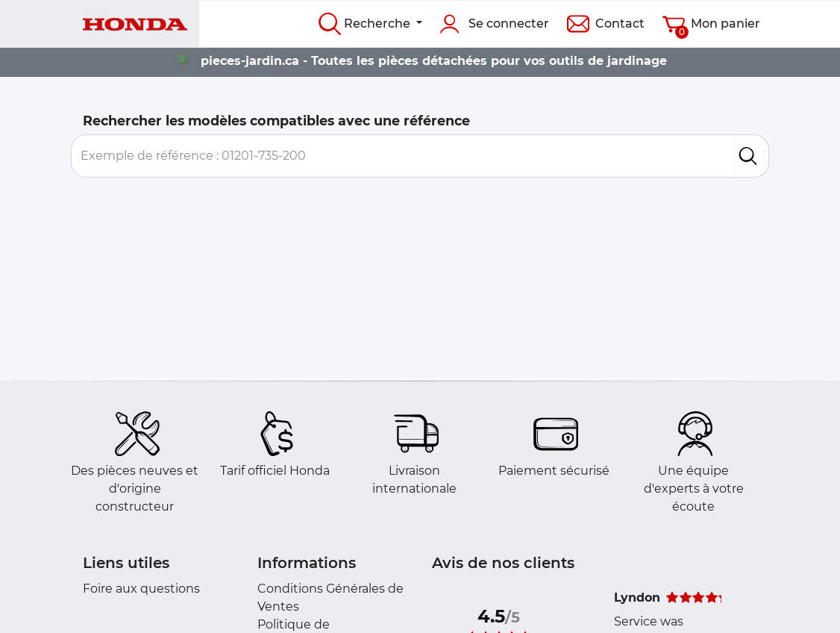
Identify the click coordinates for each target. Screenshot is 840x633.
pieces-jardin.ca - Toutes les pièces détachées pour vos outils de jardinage (434, 61)
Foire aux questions (141, 589)
